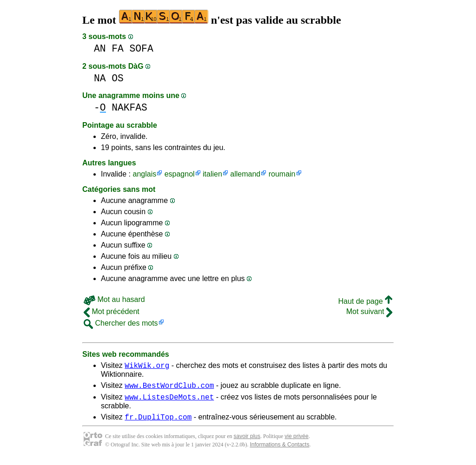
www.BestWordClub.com (169, 388)
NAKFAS (129, 108)
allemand (245, 174)
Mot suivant (369, 311)
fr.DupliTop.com (158, 422)
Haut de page (365, 301)
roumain (282, 174)
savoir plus (247, 442)
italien (212, 174)
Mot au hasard (114, 299)
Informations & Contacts (279, 450)
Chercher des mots (121, 323)
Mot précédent (112, 311)
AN (100, 49)
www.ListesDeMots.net (169, 401)
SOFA (142, 49)
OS (118, 78)
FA (118, 49)
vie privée (296, 442)
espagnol (180, 174)
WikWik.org (147, 367)
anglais (144, 174)
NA (100, 78)
